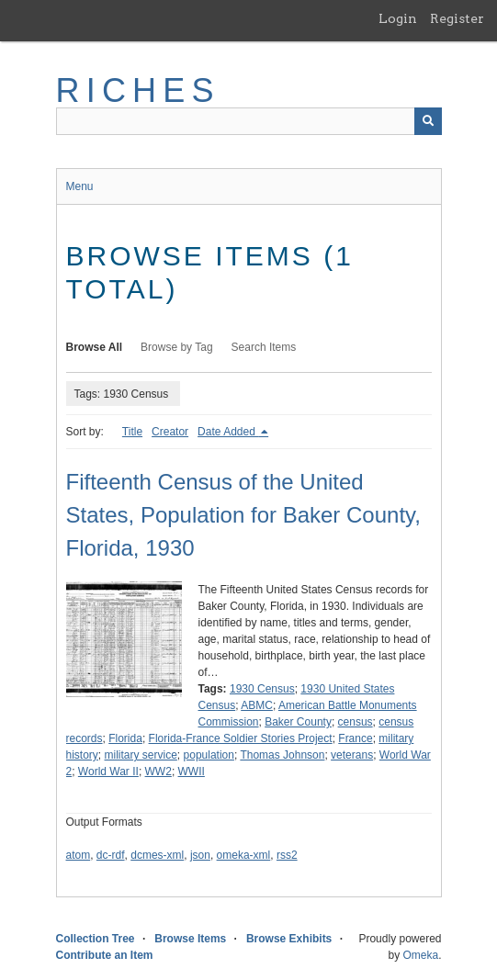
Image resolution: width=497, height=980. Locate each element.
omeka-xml (244, 855)
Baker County (298, 722)
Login (398, 18)
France (355, 738)
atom (79, 855)
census (356, 722)
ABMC (257, 705)
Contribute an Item (105, 955)
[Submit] (428, 121)
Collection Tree (96, 939)
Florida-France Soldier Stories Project (241, 738)
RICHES (138, 90)
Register (457, 18)
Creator (170, 432)
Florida (125, 738)
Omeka (420, 955)
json (200, 855)
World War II (108, 772)
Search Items (264, 347)
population (209, 755)
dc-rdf (111, 855)
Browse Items (190, 939)
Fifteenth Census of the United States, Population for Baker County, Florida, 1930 (243, 515)
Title (132, 432)
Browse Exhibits (289, 939)
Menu (80, 186)
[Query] (249, 121)
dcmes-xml (157, 855)
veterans (352, 755)
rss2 (287, 855)
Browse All (95, 347)
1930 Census (262, 689)
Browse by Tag (177, 347)
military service (141, 755)
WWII (192, 772)
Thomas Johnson (282, 755)
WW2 (158, 772)
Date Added (228, 432)
